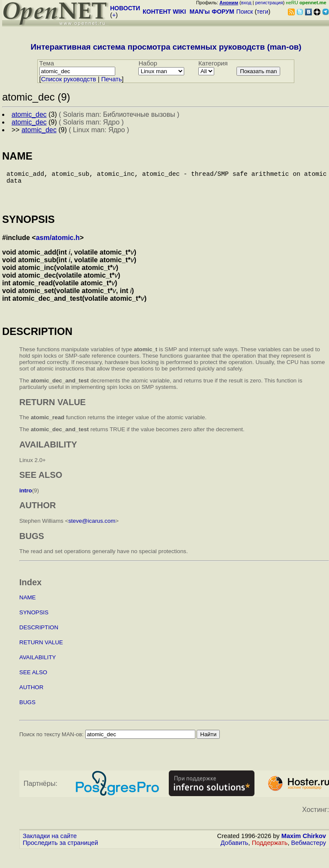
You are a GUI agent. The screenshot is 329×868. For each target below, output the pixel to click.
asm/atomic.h (58, 246)
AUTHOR (31, 696)
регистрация (269, 3)
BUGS (27, 711)
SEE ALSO (33, 681)
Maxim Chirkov (304, 844)
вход (246, 3)
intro (26, 499)
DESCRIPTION (39, 636)
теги (262, 12)
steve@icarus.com (92, 529)
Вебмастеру (309, 851)
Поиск (245, 12)
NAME (28, 606)
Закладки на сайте (50, 844)
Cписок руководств (69, 79)
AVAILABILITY (37, 666)
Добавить (235, 851)
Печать (111, 79)
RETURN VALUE (41, 651)
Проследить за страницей (60, 851)
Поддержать (270, 851)
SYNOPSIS (34, 621)
